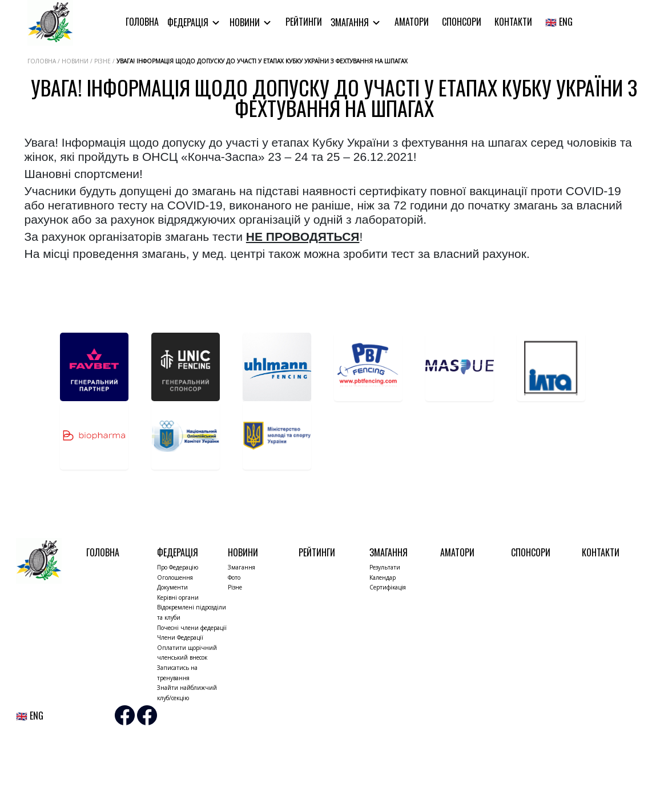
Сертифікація (388, 587)
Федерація (189, 22)
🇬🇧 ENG (559, 22)
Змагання (351, 22)
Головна (142, 22)
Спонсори (462, 22)
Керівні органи (178, 597)
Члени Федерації (180, 637)
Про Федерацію (178, 567)
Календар (383, 577)
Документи (172, 587)
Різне (235, 587)
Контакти (513, 22)
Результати (385, 567)
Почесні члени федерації (192, 628)
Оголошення (175, 577)
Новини (246, 22)
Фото (234, 577)
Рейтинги (304, 22)
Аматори (412, 22)
